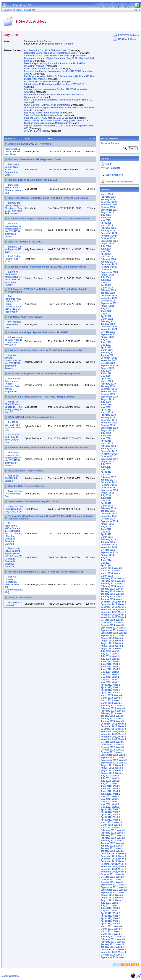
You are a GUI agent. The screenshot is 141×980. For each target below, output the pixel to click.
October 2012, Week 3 (112, 747)
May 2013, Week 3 (110, 677)
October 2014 (108, 550)
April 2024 (106, 254)
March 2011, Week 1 (111, 934)
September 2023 (109, 272)
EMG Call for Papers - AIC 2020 (40, 69)
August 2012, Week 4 (112, 768)
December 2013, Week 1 (113, 607)
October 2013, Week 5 (112, 620)
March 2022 (107, 319)
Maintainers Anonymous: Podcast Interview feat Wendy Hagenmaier (44, 374)
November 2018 (109, 423)
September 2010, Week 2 (114, 957)
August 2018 (107, 430)
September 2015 (109, 521)
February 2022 (108, 321)
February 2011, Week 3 (113, 939)
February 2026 (108, 197)
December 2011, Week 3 (113, 856)
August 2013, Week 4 (112, 641)
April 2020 (106, 379)
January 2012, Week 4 (112, 843)
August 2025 (107, 212)
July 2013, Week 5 (110, 651)
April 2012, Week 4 (110, 812)
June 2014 (106, 560)
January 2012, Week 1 (112, 851)
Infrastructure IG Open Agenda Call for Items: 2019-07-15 (54, 84)
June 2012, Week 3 (111, 789)
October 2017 (108, 456)
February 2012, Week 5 (113, 830)
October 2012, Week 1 (112, 752)
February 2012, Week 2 (113, 838)
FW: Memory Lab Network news (41, 82)
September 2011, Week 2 (114, 890)
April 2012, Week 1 (110, 820)
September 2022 (109, 303)
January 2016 (108, 511)
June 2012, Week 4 (111, 786)
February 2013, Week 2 (113, 711)
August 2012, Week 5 (112, 765)
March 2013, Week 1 (111, 703)
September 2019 (109, 397)
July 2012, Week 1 (110, 783)
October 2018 (108, 425)
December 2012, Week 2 (113, 729)
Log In (109, 164)
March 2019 (107, 412)
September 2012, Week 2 (114, 760)
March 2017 (107, 475)
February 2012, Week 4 (113, 833)
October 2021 (108, 332)
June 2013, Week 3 (111, 664)
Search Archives (109, 139)
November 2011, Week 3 (113, 867)
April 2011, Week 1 (110, 924)
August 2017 (107, 462)
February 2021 (108, 353)
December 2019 (109, 389)
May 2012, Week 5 (110, 796)
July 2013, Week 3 (110, 656)
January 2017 (108, 480)
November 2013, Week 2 (113, 615)
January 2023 (108, 293)
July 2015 (106, 527)
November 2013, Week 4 (113, 610)
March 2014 (107, 576)
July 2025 (106, 215)
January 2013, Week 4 (112, 719)
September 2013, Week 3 (114, 630)
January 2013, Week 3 (112, 721)
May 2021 (106, 345)
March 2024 (107, 257)
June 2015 (106, 529)
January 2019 (108, 418)
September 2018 (109, 428)
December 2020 (109, 358)
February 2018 (108, 446)
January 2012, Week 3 (112, 846)
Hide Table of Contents (61, 44)
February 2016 (108, 508)
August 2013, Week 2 (112, 646)
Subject (9, 139)
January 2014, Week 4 (112, 591)
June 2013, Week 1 (111, 669)
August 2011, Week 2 (112, 898)
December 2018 (109, 420)
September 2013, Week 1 (114, 636)
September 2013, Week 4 (114, 628)
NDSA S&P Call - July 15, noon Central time (47, 105)
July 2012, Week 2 (110, 781)
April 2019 (106, 410)
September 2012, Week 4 (114, 755)
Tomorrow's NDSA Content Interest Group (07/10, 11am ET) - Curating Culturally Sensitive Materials (56, 122)
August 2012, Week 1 (112, 773)
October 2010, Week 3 (112, 955)
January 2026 (108, 199)
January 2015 (108, 542)
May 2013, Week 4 (110, 674)
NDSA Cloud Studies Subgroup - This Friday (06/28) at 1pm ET (57, 100)
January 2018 (108, 449)
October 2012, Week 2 (112, 750)
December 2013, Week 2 (113, 604)
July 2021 (106, 340)
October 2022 (108, 301)
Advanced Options (110, 143)
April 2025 (106, 223)
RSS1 (126, 965)
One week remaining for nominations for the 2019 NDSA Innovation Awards (48, 448)
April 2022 (106, 316)
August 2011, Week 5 (112, 895)
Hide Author (45, 41)
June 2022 (106, 311)
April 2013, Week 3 (110, 690)
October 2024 (108, 238)
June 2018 (106, 436)
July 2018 (106, 433)
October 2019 (108, 394)
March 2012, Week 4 (111, 825)
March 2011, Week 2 (111, 931)
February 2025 (108, 228)
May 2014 (106, 563)
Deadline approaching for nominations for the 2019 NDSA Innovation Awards (49, 219)
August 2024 (107, 244)
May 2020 (106, 376)
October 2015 (108, 519)
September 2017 (109, 459)
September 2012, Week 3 (114, 758)
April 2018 (106, 441)
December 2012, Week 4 (113, 724)
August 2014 (107, 555)
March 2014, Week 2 (111, 571)
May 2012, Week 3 (110, 802)
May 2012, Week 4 (110, 799)
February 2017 (108, 477)
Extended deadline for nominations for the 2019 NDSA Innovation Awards (47, 267)
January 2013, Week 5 (112, 716)
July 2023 (106, 277)
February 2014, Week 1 (113, 586)
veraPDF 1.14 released (36, 131)
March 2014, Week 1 (111, 573)
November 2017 (109, 454)
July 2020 (106, 371)
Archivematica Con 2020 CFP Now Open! (46, 50)
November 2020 (109, 360)
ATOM (117, 965)
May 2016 (106, 501)
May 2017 (106, 469)
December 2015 (109, 514)
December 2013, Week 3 (113, 602)
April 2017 (106, 472)
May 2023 (106, 283)
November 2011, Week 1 (113, 872)
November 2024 (109, 236)
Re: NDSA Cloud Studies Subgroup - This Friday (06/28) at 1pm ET (13, 407)
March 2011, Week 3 (111, 929)
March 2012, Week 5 (111, 822)
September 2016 (109, 490)
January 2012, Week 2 (112, 848)
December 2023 (109, 264)
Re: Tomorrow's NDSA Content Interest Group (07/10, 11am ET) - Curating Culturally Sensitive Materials (13, 534)
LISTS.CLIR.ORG (10, 976)
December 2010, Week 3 (113, 950)
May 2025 (106, 220)
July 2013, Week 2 (110, 659)
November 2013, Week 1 (113, 617)
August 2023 (107, 275)
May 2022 (106, 314)
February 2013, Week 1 (113, 713)
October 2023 (108, 270)
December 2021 (109, 327)
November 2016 (109, 485)
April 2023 (106, 285)
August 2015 (107, 524)
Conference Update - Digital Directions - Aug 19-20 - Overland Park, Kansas (48, 198)
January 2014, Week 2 (112, 597)
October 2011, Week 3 (112, 877)
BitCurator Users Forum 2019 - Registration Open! (50, 53)
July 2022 (106, 308)
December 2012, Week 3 (113, 726)
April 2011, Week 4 (110, 916)
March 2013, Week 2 (111, 700)
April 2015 (106, 534)
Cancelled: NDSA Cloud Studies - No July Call (48, 56)
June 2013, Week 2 (111, 667)
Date (51, 139)
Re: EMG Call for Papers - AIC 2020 (13, 249)
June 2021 (106, 342)
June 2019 (106, 405)
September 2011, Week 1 (114, 892)
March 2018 (107, 443)
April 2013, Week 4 (110, 687)
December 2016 (109, 482)
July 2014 (106, 558)
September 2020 (109, 366)
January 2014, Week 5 (112, 589)
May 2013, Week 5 (110, 672)
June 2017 (106, 467)
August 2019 (107, 399)
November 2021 (109, 329)
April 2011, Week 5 (110, 913)
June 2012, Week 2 (111, 791)
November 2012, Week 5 (113, 732)
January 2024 (108, 262)
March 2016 (107, 506)
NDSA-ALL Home (127, 39)
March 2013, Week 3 (111, 698)
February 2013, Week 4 (113, 706)
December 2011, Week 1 (113, 861)
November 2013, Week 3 (113, 612)
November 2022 (109, 298)
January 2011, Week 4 (112, 947)
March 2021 (107, 350)
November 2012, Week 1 (113, 739)
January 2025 (108, 231)
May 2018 (106, 438)
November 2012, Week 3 (113, 734)
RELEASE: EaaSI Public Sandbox (42, 113)
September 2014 (109, 552)
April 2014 (106, 565)
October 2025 (108, 207)
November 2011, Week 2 (113, 869)
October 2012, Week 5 (112, 742)
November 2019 (109, 392)
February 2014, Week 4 (113, 578)
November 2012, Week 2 (113, 737)
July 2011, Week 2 (110, 905)
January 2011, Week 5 (112, 944)
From (27, 139)
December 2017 (109, 451)
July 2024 (106, 246)
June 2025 (106, 218)
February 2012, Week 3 (113, 835)
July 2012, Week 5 (110, 776)
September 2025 (109, 210)
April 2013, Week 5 (110, 685)
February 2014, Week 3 (113, 581)
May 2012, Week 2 (110, 804)
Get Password (113, 168)
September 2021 (109, 334)
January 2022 (108, 324)
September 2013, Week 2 (114, 633)
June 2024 (106, 249)
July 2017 (106, 464)
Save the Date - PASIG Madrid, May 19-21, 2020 (49, 118)
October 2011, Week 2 (112, 880)
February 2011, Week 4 (113, 937)
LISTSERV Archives (129, 35)
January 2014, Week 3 (112, 594)
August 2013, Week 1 (112, 649)
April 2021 (106, 347)
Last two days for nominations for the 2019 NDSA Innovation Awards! (45, 350)
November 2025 (109, 205)
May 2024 (106, 251)
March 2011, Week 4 (111, 926)
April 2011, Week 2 (110, 921)
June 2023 (106, 280)
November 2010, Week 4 (113, 952)
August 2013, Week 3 (112, 643)
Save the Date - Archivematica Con (42, 115)
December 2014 (109, 545)
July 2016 (106, 495)
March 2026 (107, 194)
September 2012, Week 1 (114, 763)
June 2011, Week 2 (111, 908)
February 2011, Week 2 (113, 942)
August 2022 (107, 306)
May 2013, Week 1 (110, 682)
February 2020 (108, 384)
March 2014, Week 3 (111, 568)
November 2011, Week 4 (113, 864)
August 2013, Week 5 (112, 638)
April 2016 (106, 503)
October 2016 (108, 488)
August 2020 (107, 368)
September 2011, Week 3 (114, 887)
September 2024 (109, 241)
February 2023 (108, 290)
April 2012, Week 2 (110, 817)
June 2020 (106, 373)
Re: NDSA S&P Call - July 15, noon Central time (13, 426)
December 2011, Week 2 (113, 859)
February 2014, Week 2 (113, 584)
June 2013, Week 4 (111, 661)
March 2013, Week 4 (111, 695)
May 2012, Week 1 (110, 807)
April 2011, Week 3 (110, 918)
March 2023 (107, 288)
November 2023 (109, 267)
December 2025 (109, 202)
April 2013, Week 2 (110, 693)
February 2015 (108, 540)
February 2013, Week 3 (113, 708)
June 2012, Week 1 (111, 794)
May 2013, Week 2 (110, 680)
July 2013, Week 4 (110, 654)
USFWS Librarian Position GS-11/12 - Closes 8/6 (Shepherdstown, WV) (46, 572)
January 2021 (108, 355)
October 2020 (108, 363)
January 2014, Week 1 (112, 599)
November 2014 (109, 547)
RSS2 (135, 965)
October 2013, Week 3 (112, 625)
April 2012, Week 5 (110, 809)
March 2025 (107, 225)
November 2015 (109, 516)
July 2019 (106, 402)
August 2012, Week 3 (112, 771)
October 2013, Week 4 (112, 623)
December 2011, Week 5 (113, 854)
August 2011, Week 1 (112, 900)
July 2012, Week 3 (110, 778)
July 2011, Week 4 (110, 903)
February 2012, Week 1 (113, 841)
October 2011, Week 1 (112, 882)
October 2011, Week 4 (112, 874)
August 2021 (107, 337)
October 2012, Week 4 (112, 745)
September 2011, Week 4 (114, 885)
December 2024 (109, 233)
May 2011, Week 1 (110, 911)
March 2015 (107, 537)
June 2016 (106, 498)
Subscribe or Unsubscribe (119, 182)
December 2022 (109, 296)
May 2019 (106, 407)
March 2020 (107, 381)
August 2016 (107, 493)
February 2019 (108, 415)
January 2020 (108, 386)
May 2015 (106, 532)
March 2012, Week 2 (111, 828)
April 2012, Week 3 (110, 815)
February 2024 (108, 259)
